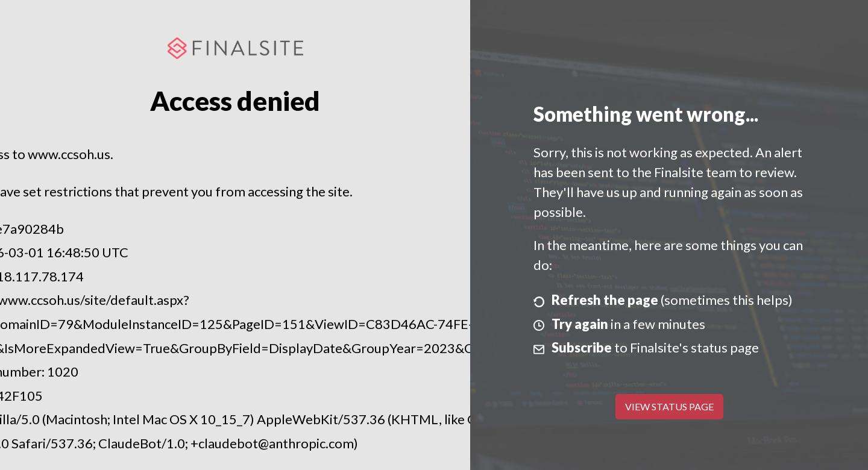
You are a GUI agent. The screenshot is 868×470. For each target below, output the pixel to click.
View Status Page (669, 406)
